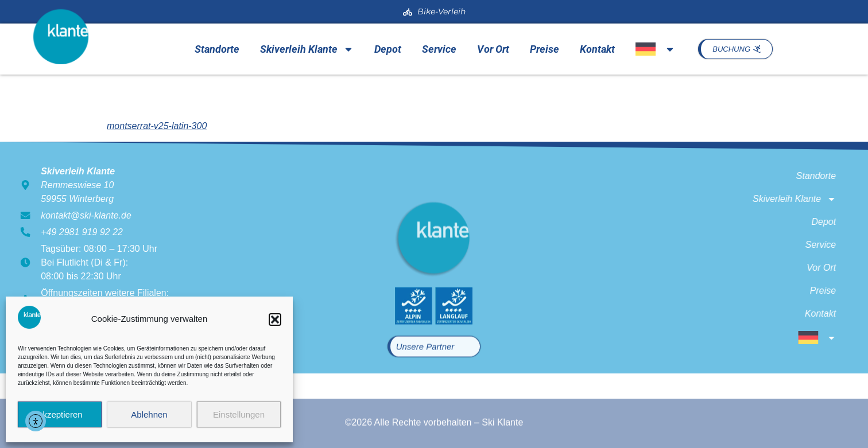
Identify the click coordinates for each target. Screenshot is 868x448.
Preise (545, 49)
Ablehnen (149, 414)
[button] (275, 320)
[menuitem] (655, 49)
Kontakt (597, 49)
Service (439, 49)
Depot (388, 49)
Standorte (217, 49)
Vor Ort (493, 49)
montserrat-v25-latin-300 (157, 126)
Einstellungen (239, 414)
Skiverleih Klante (307, 49)
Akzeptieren (59, 414)
